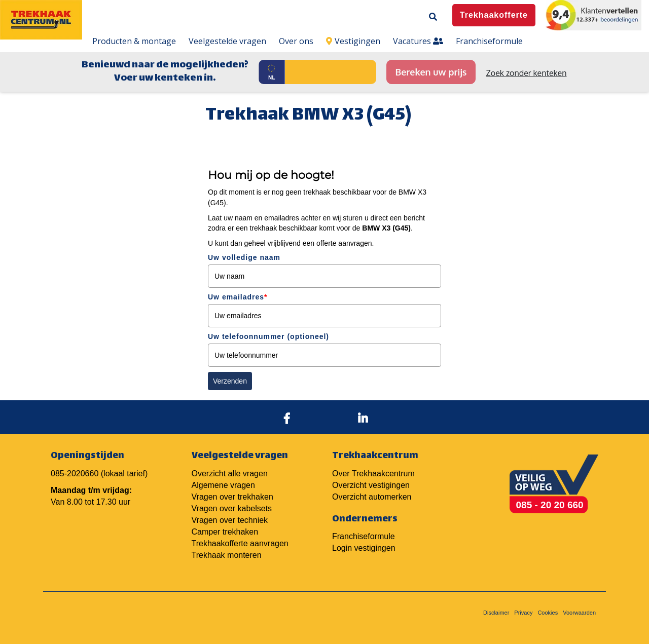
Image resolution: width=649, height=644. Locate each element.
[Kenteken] (331, 72)
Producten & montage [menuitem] (134, 41)
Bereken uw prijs (431, 72)
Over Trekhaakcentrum (373, 473)
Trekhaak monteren (227, 555)
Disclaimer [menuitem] (496, 613)
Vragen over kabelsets (232, 508)
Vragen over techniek (230, 520)
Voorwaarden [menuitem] (579, 613)
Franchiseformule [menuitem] (489, 41)
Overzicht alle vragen (230, 473)
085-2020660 (75, 473)
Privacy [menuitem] (523, 613)
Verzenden (230, 381)
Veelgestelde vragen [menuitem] (227, 41)
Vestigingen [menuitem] (353, 41)
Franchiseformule (364, 536)
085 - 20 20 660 (550, 505)
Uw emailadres (238, 297)
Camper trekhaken (225, 532)
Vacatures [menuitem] (418, 41)
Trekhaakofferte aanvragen (240, 543)
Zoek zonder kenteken (527, 73)
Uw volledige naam (244, 257)
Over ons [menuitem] (296, 41)
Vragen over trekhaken (232, 497)
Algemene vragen (223, 485)
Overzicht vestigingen (371, 485)
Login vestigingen (364, 548)
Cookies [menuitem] (548, 613)
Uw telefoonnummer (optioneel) (268, 336)
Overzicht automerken (372, 497)
